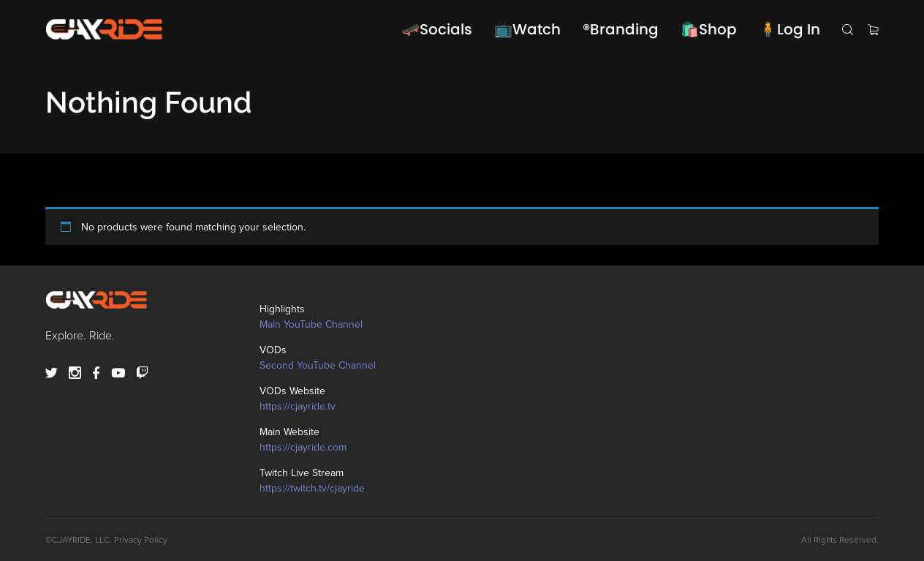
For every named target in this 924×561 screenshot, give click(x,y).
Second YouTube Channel (318, 365)
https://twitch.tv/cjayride (312, 488)
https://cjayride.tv (298, 406)
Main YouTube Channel (311, 324)
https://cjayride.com (303, 447)
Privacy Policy (141, 540)
